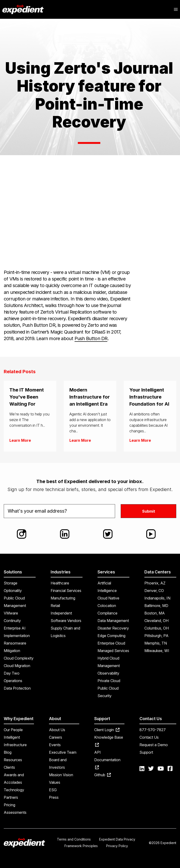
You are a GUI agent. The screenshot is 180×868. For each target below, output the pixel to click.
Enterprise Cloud (111, 643)
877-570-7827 (153, 730)
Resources (13, 760)
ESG (53, 790)
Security (105, 696)
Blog (8, 752)
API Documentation (107, 760)
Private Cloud (109, 681)
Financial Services (66, 591)
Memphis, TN (156, 643)
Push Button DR (91, 338)
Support (146, 752)
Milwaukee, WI (157, 651)
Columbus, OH (157, 628)
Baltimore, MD (156, 606)
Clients (9, 767)
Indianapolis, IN (157, 598)
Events (55, 745)
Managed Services (113, 651)
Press (54, 797)
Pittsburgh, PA (156, 636)
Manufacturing (63, 598)
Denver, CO (154, 591)
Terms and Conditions (74, 839)
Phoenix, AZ (155, 583)
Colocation (107, 606)
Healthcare (60, 583)
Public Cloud (108, 688)
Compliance (107, 613)
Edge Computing (111, 636)
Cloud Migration (17, 666)
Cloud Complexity (19, 658)
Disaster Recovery (113, 628)
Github (103, 775)
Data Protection (17, 688)
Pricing (9, 805)
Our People (13, 730)
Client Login (107, 730)
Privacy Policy (117, 846)
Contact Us (149, 737)
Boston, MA (155, 613)
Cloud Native (108, 598)
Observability (108, 673)
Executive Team (63, 752)
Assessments (15, 812)
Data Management (113, 621)
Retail (55, 606)
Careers (56, 737)
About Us (57, 730)
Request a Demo (154, 745)
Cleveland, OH (156, 621)
